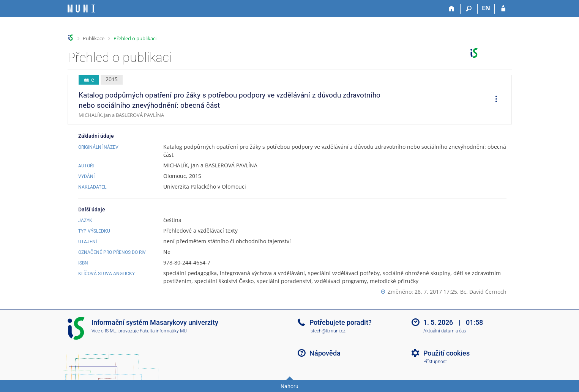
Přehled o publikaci (135, 38)
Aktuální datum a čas (445, 331)
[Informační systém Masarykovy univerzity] (81, 9)
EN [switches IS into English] (486, 8)
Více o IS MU (104, 331)
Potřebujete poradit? (341, 322)
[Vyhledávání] (469, 9)
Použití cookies (446, 353)
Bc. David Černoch (483, 292)
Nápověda (325, 353)
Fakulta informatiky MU (163, 331)
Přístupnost (435, 362)
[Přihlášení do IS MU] (503, 9)
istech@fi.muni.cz (327, 331)
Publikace (94, 38)
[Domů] (452, 9)
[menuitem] (494, 100)
